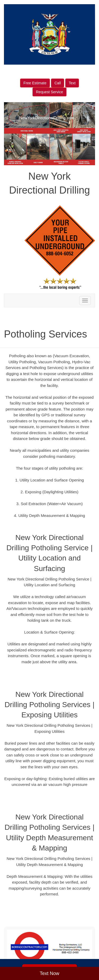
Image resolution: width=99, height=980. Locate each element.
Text (72, 83)
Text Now (49, 973)
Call (58, 83)
